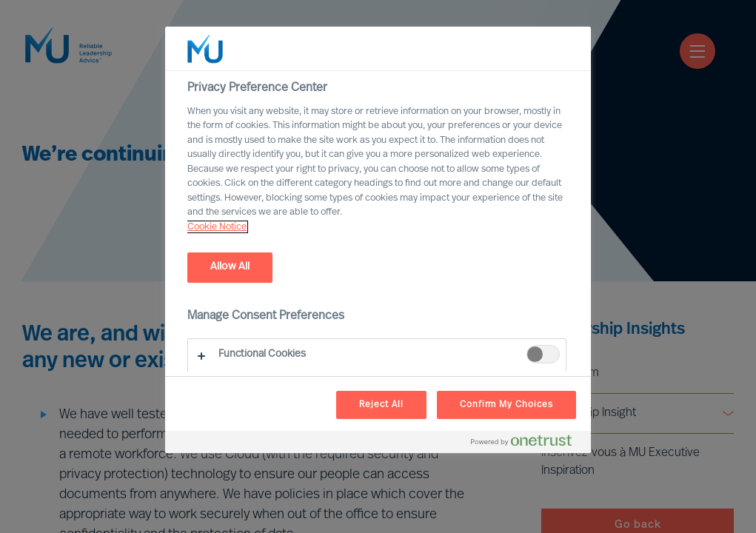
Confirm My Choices (506, 405)
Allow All (230, 267)
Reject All (381, 405)
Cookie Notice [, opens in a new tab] (217, 227)
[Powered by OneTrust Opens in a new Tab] (527, 444)
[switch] (543, 354)
